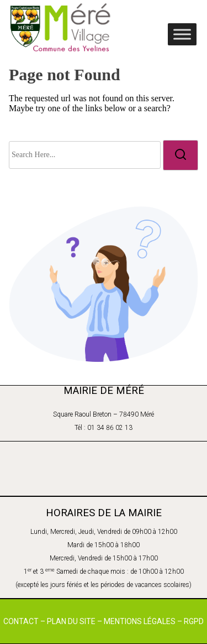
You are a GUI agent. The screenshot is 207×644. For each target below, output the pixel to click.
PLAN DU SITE (71, 621)
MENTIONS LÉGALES (140, 621)
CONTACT (21, 621)
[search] (181, 155)
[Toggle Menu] (182, 34)
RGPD (194, 621)
